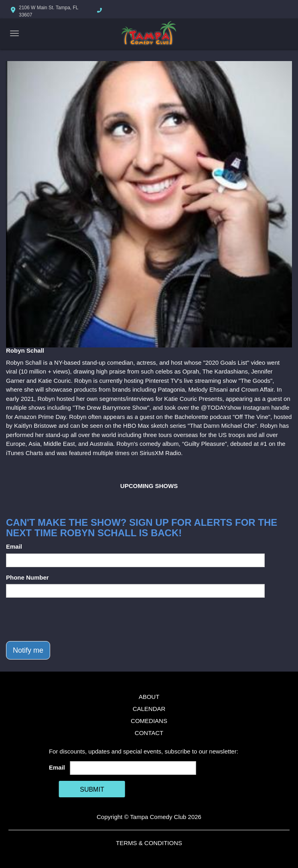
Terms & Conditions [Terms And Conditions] (149, 843)
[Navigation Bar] (14, 33)
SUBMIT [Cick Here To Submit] (92, 789)
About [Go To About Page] (149, 697)
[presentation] (67, 619)
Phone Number (27, 577)
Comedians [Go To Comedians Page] (149, 721)
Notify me (28, 650)
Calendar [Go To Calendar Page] (149, 709)
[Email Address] (133, 768)
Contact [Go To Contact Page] (149, 733)
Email (14, 546)
